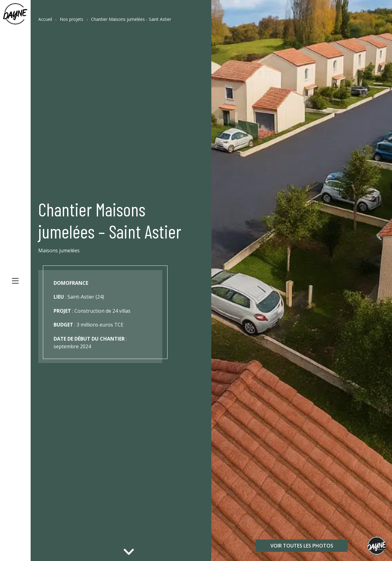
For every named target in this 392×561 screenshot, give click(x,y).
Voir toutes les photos (302, 546)
